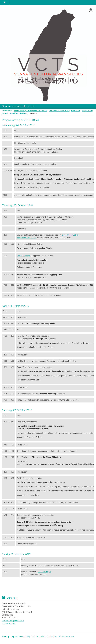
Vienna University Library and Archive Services (30, 111)
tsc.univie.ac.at (8, 623)
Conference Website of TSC (19, 106)
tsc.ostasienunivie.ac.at (13, 621)
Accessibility (25, 637)
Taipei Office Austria (69, 235)
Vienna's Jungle (44, 572)
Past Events (76, 111)
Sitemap (6, 637)
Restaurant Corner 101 (26, 238)
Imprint (14, 637)
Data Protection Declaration (44, 637)
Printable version (66, 637)
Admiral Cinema (23, 256)
